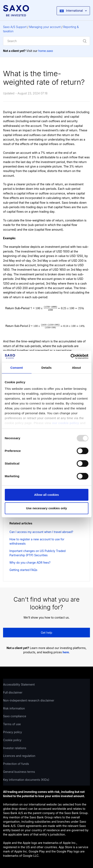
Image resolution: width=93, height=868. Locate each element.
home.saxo (46, 51)
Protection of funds (16, 764)
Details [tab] (47, 368)
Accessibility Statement (19, 684)
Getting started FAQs (23, 570)
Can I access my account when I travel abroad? (41, 532)
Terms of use (12, 724)
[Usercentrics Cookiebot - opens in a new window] (70, 356)
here (66, 652)
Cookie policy (12, 740)
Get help (47, 633)
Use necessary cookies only (46, 508)
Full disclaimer (13, 692)
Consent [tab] (17, 368)
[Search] (46, 41)
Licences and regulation (19, 756)
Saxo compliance (15, 716)
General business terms (19, 772)
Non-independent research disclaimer (29, 700)
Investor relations (15, 748)
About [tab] (76, 368)
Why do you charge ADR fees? (30, 562)
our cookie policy (66, 423)
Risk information (14, 708)
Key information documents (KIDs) (26, 780)
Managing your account (45, 27)
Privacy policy (12, 732)
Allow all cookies (46, 495)
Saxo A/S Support (15, 27)
